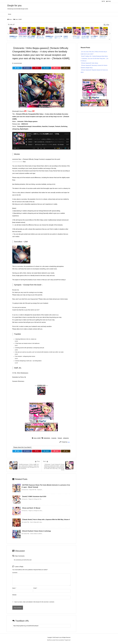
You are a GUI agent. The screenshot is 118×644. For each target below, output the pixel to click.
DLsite (106, 25)
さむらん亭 (93, 38)
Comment (15, 573)
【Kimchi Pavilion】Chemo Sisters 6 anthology (36, 531)
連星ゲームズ (58, 38)
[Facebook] (27, 68)
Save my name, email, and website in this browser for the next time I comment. (34, 602)
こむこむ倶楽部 (76, 38)
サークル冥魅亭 (13, 38)
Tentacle (60, 438)
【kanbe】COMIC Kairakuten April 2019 (34, 497)
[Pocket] (56, 68)
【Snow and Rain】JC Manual (31, 508)
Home (10, 19)
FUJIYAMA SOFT (31, 38)
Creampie (54, 438)
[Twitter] (17, 68)
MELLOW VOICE (40, 38)
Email (35, 588)
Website (14, 595)
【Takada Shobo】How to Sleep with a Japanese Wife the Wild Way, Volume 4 (46, 520)
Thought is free (67, 640)
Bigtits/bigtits (47, 438)
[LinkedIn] (46, 68)
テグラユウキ (103, 38)
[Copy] (66, 68)
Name (14, 588)
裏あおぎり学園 (85, 38)
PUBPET (66, 36)
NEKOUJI (66, 38)
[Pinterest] (37, 68)
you (69, 442)
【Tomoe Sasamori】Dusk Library (89, 63)
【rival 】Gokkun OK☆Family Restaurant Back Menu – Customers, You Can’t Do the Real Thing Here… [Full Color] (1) (94, 59)
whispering (66, 438)
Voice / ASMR (18, 19)
